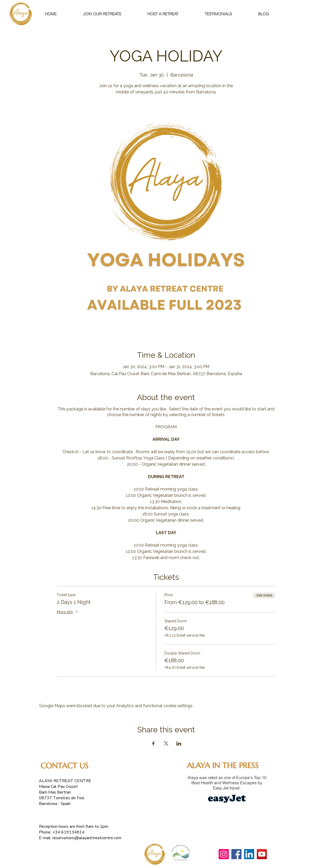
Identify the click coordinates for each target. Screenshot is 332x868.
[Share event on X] (166, 743)
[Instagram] (224, 854)
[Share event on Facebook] (153, 743)
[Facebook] (236, 854)
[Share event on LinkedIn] (179, 743)
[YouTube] (262, 854)
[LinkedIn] (249, 854)
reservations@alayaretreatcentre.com (87, 838)
